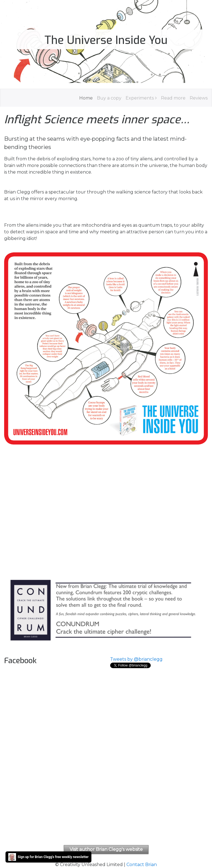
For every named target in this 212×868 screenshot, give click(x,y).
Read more (173, 98)
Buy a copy (109, 98)
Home (86, 98)
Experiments (140, 98)
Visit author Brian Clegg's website (106, 849)
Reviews (199, 98)
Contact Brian (142, 865)
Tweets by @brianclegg (136, 659)
